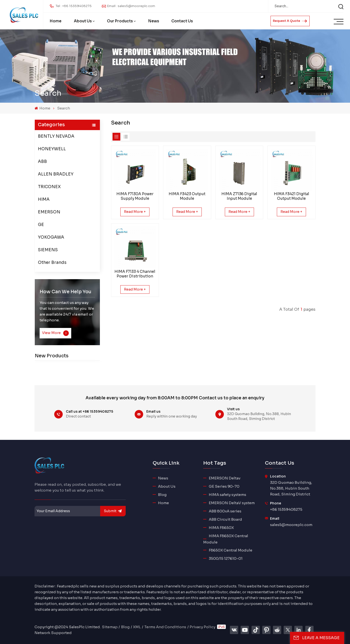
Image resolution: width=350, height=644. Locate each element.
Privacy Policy (202, 627)
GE (41, 225)
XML (137, 627)
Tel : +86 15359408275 (74, 6)
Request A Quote (290, 21)
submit (113, 511)
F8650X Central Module (231, 550)
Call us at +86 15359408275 (90, 412)
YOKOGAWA (51, 237)
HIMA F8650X (221, 528)
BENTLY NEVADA (56, 136)
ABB (42, 162)
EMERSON (49, 212)
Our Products (120, 21)
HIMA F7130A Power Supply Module (135, 196)
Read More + (135, 212)
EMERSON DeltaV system (232, 503)
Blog (162, 495)
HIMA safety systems (227, 495)
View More (55, 333)
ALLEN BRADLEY (56, 174)
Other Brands (52, 263)
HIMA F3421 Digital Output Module (292, 196)
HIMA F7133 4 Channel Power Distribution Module (135, 274)
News (154, 21)
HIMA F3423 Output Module (187, 196)
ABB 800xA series (225, 511)
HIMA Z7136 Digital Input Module (239, 196)
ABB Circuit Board (225, 519)
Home (56, 21)
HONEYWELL (52, 149)
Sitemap (110, 627)
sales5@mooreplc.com (291, 525)
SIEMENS (48, 250)
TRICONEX (49, 187)
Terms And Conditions (165, 627)
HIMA (44, 199)
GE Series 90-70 (224, 486)
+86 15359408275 (286, 509)
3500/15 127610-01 (226, 558)
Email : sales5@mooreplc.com (131, 6)
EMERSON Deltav (225, 478)
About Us (83, 21)
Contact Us (182, 21)
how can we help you (66, 292)
